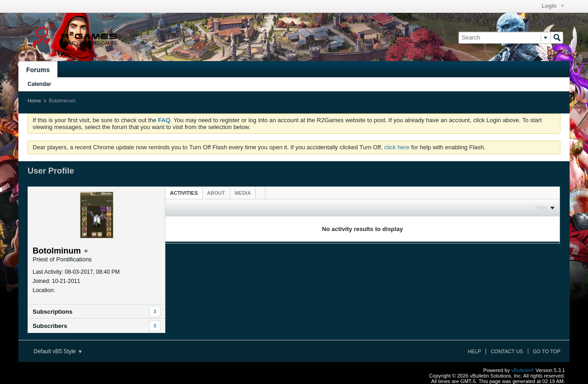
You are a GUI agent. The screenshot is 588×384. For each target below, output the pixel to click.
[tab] (184, 193)
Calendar (39, 84)
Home (34, 101)
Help (474, 351)
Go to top (547, 351)
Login (553, 6)
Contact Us (507, 351)
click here (397, 147)
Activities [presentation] (184, 193)
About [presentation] (216, 193)
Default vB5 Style (58, 351)
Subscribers (50, 326)
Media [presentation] (243, 193)
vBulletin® (523, 370)
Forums (38, 70)
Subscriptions (53, 312)
